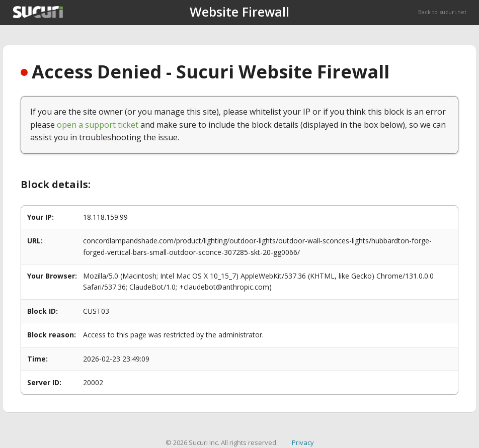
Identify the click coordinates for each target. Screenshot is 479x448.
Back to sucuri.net (442, 12)
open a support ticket (98, 125)
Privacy (303, 442)
